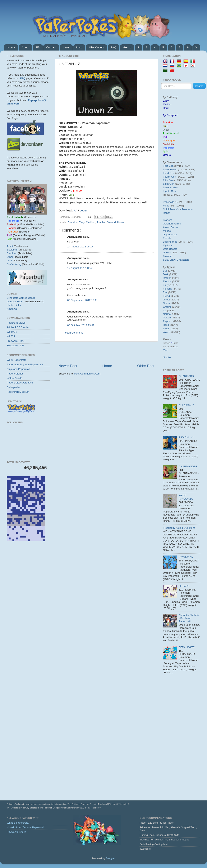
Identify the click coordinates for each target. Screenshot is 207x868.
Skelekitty (168, 144)
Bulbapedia (13, 387)
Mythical (168, 245)
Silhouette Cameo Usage (21, 298)
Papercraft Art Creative (20, 383)
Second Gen (170, 169)
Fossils (167, 238)
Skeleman (12, 250)
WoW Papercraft (16, 360)
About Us (12, 309)
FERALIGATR (187, 647)
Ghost (166, 300)
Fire (165, 292)
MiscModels (96, 47)
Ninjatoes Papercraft (18, 369)
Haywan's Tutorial (17, 832)
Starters (167, 220)
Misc (79, 47)
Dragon (167, 278)
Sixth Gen (169, 184)
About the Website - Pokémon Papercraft (189, 618)
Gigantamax (170, 235)
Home (11, 47)
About (26, 47)
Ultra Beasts (170, 249)
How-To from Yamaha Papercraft (25, 827)
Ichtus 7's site (14, 378)
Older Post (146, 366)
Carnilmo (12, 253)
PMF (166, 137)
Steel (166, 328)
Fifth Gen (168, 180)
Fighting (168, 289)
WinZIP (11, 336)
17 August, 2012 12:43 (80, 268)
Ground (167, 307)
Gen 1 (127, 47)
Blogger (110, 858)
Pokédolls (169, 202)
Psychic (101, 222)
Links (66, 47)
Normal (167, 314)
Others (167, 155)
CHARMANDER (188, 466)
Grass (166, 303)
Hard (166, 108)
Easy (82, 222)
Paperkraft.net (15, 374)
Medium (90, 222)
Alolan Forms (171, 227)
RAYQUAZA (186, 557)
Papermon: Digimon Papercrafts (25, 364)
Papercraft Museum (18, 392)
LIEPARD (184, 586)
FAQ (113, 47)
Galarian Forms (172, 224)
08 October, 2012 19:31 (81, 325)
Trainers (168, 256)
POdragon (169, 141)
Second (111, 222)
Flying (166, 296)
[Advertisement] (106, 352)
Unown (121, 222)
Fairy (166, 285)
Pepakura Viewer (17, 323)
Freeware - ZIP (15, 345)
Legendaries (170, 242)
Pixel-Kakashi (171, 133)
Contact (51, 47)
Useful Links (14, 305)
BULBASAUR (186, 405)
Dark (166, 274)
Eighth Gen (169, 191)
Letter (83, 210)
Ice (165, 310)
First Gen (168, 166)
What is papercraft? (18, 823)
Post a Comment (73, 333)
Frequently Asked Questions (179, 528)
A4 (76, 210)
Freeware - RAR (16, 341)
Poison (167, 318)
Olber (10, 257)
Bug (165, 271)
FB (38, 47)
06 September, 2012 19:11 (83, 300)
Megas (167, 231)
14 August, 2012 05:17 (80, 247)
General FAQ (14, 301)
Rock (166, 325)
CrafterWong (14, 264)
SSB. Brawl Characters (176, 260)
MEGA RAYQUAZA (186, 497)
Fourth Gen (169, 177)
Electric (167, 281)
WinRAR (12, 332)
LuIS (9, 261)
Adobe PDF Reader (18, 327)
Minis (166, 206)
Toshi (10, 246)
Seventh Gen (170, 187)
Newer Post (68, 366)
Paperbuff (168, 148)
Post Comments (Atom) (88, 374)
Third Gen (169, 173)
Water (166, 332)
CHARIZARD (186, 376)
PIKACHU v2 (186, 437)
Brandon (73, 222)
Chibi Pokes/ (170, 209)
